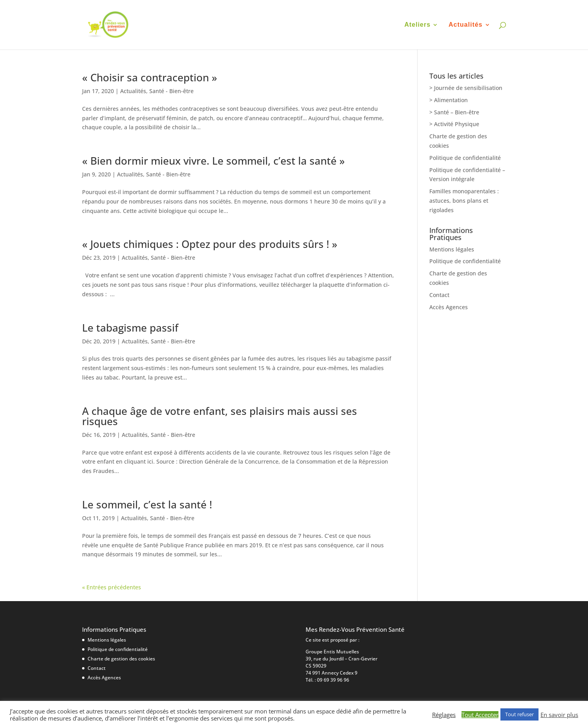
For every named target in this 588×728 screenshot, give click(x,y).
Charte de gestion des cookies (121, 659)
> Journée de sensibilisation (466, 88)
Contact (439, 295)
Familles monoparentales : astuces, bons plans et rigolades (464, 201)
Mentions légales (452, 249)
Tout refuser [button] (519, 714)
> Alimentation (449, 100)
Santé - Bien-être (171, 91)
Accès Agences (449, 307)
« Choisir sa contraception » (150, 77)
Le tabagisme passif (130, 328)
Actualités (465, 25)
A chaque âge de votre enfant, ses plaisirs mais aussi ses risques (220, 416)
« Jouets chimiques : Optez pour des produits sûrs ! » (210, 244)
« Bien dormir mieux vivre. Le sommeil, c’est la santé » (213, 161)
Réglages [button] (444, 715)
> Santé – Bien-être (454, 112)
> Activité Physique (454, 124)
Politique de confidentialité (465, 158)
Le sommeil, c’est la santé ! (147, 504)
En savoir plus (559, 715)
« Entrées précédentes (112, 587)
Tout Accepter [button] (480, 715)
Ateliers (417, 25)
